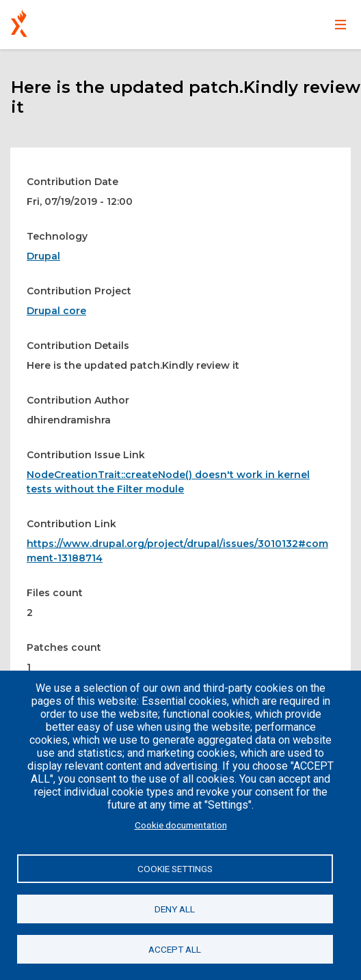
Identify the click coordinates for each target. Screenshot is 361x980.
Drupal (43, 256)
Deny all (175, 909)
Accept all (175, 949)
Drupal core (56, 311)
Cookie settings (175, 869)
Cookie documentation (181, 825)
